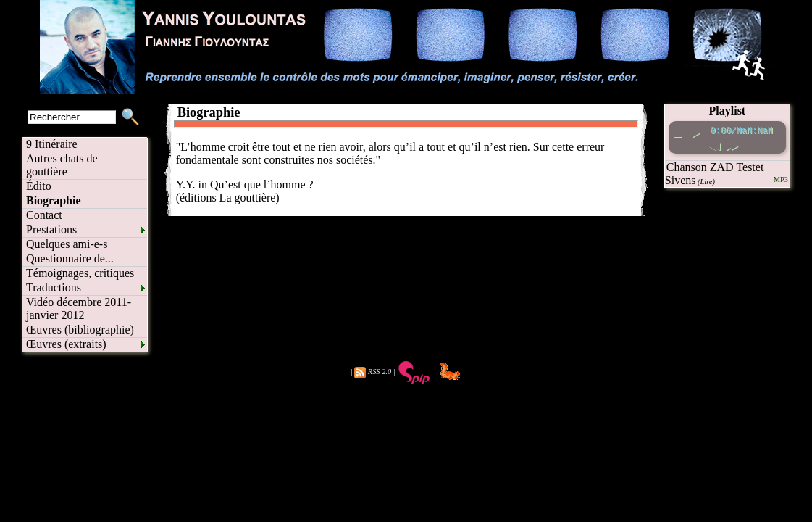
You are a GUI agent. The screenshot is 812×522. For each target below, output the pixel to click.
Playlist (728, 111)
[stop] (678, 131)
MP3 (781, 179)
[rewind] (715, 144)
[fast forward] (733, 144)
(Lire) (706, 182)
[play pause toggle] (696, 131)
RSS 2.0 (380, 372)
